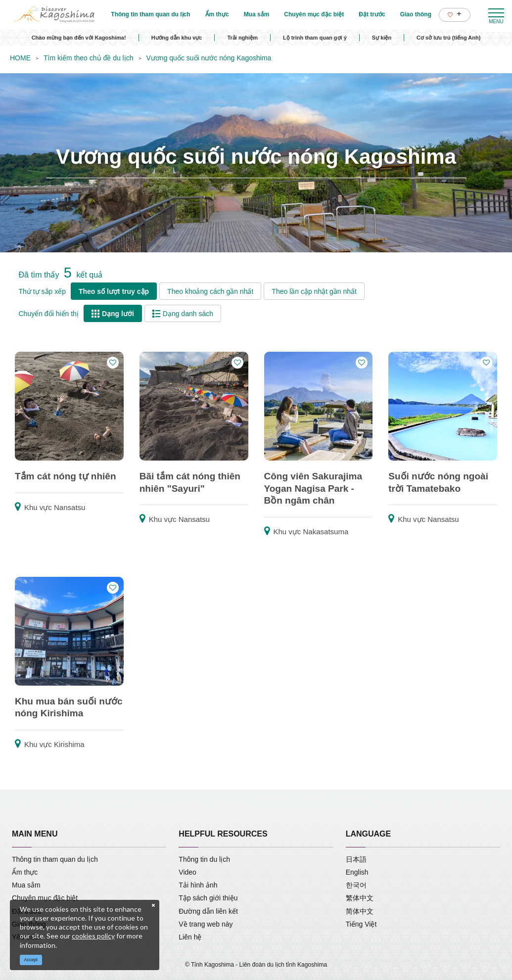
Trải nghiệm (242, 38)
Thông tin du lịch (204, 859)
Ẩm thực (25, 872)
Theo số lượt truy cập (114, 291)
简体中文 (360, 911)
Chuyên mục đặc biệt (45, 898)
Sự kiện (382, 38)
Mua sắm (26, 885)
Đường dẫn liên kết (208, 911)
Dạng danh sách (183, 314)
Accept (31, 960)
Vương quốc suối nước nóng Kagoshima (209, 58)
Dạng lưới (113, 314)
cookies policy (93, 936)
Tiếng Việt (361, 924)
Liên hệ (190, 937)
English (357, 872)
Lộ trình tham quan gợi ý (315, 38)
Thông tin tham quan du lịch (55, 859)
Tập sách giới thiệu (208, 898)
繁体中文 (360, 898)
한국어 (356, 885)
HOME (20, 58)
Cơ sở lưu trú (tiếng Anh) (448, 38)
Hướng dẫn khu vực (177, 38)
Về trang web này (206, 924)
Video (187, 872)
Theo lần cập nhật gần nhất (314, 291)
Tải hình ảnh (198, 885)
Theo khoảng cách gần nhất (210, 291)
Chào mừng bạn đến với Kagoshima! (79, 38)
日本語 (356, 859)
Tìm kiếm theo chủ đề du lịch (89, 58)
